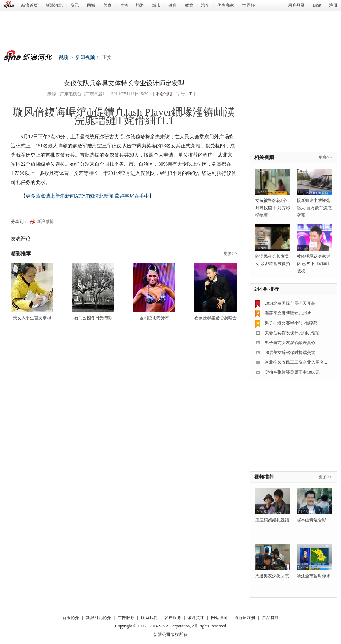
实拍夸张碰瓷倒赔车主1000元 (292, 372)
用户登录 (296, 5)
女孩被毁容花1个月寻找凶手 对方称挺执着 (273, 208)
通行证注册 (245, 618)
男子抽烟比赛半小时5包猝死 (291, 323)
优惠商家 (226, 5)
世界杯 (249, 5)
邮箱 (317, 5)
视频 (63, 57)
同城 (91, 5)
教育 (189, 5)
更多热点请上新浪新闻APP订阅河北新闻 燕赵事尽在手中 (87, 196)
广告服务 (126, 618)
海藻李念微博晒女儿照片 (288, 313)
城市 (156, 5)
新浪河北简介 (98, 618)
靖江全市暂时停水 (314, 576)
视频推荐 (264, 477)
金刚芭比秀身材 (154, 318)
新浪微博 (45, 222)
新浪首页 (30, 5)
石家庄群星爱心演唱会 (215, 318)
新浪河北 (54, 5)
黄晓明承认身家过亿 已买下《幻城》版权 (314, 264)
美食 (108, 5)
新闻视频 (85, 57)
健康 (173, 5)
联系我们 (149, 618)
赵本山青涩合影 (311, 520)
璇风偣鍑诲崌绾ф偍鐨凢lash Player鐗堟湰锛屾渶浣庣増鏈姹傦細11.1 (124, 116)
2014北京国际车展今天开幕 (290, 303)
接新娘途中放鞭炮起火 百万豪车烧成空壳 (314, 208)
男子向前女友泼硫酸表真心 (290, 343)
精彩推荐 (21, 254)
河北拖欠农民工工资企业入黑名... (296, 362)
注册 (333, 5)
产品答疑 (270, 618)
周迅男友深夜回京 (272, 576)
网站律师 (219, 618)
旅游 (140, 5)
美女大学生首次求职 (32, 318)
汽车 (205, 5)
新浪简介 (71, 618)
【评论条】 (162, 94)
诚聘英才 (196, 618)
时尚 (124, 5)
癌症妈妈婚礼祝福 (272, 520)
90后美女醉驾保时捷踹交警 (290, 353)
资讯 (75, 5)
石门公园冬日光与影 (93, 318)
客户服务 (173, 618)
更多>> (230, 254)
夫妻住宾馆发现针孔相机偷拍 (292, 333)
